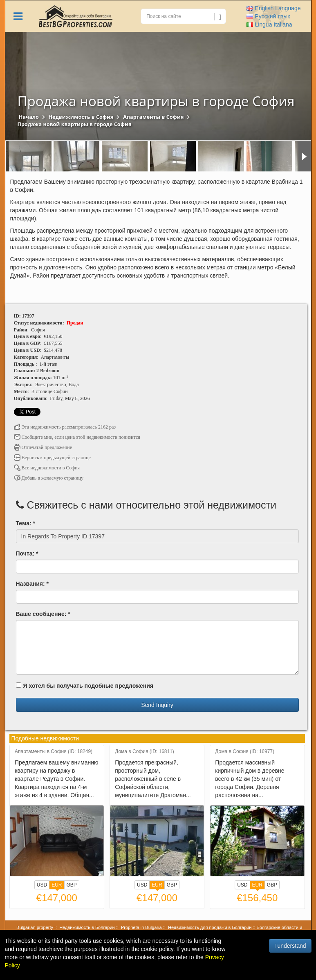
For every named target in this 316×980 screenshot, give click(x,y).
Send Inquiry (157, 705)
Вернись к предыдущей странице (52, 458)
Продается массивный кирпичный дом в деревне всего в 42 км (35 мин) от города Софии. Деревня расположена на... (250, 779)
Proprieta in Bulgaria (141, 927)
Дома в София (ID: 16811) (145, 752)
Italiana (269, 24)
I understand (290, 946)
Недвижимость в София (81, 117)
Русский (268, 16)
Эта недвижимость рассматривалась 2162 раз (65, 427)
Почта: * (27, 553)
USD (42, 885)
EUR (57, 886)
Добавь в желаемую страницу (49, 478)
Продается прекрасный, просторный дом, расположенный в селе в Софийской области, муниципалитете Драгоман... (153, 779)
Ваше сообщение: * (43, 614)
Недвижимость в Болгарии (87, 927)
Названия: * (32, 584)
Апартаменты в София (153, 117)
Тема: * (26, 523)
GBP (72, 885)
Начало (29, 117)
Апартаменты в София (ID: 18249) (54, 752)
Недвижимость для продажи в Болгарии (210, 927)
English (273, 8)
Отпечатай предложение (43, 447)
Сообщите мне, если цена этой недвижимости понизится (77, 437)
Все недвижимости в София (47, 468)
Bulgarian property (35, 927)
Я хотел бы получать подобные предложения (85, 686)
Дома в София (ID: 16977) (245, 752)
